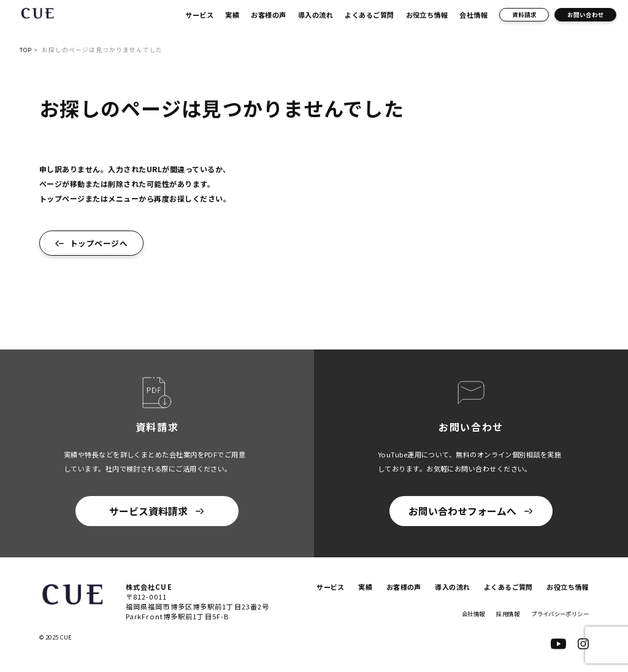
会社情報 (473, 15)
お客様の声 (268, 15)
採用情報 (500, 614)
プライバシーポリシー (557, 614)
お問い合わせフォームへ (462, 511)
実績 (232, 15)
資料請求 (524, 15)
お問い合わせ (586, 15)
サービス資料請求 (148, 511)
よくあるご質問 (369, 15)
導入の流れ (316, 15)
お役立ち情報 (427, 15)
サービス (199, 15)
